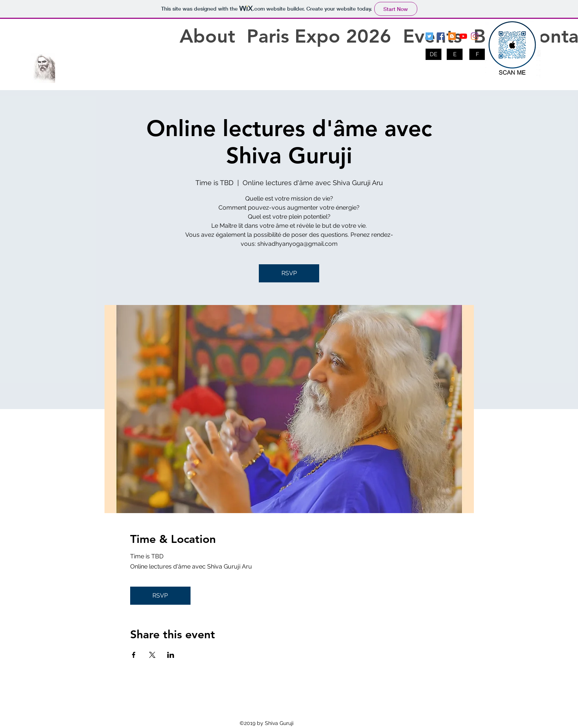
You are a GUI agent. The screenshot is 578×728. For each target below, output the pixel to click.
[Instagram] (475, 36)
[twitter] (429, 36)
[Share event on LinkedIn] (171, 655)
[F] (477, 54)
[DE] (433, 54)
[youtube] (463, 36)
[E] (455, 54)
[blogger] (452, 36)
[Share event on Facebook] (134, 655)
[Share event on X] (152, 655)
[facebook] (441, 36)
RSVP (289, 273)
